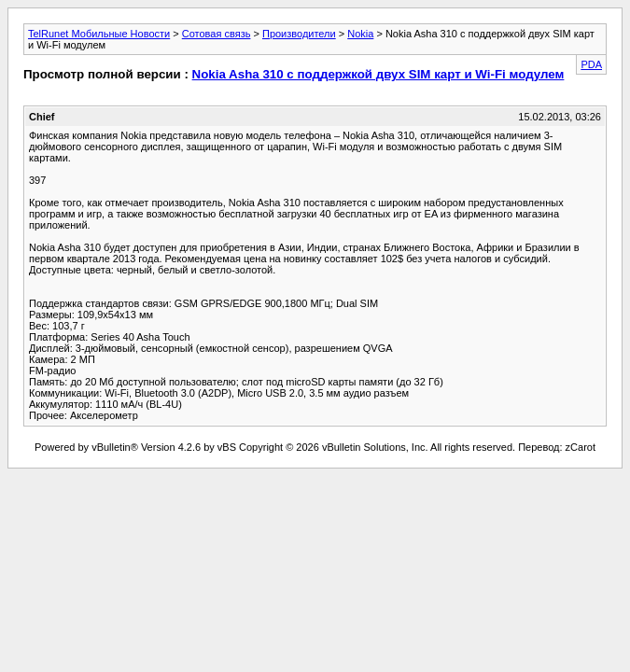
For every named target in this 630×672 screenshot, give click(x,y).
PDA (591, 64)
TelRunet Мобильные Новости (99, 34)
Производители (299, 34)
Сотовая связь (217, 34)
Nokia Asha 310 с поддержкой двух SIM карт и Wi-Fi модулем (378, 74)
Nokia (360, 34)
